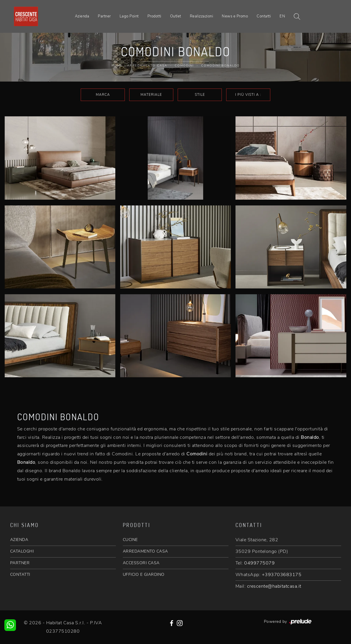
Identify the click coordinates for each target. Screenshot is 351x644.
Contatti (264, 16)
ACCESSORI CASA (141, 563)
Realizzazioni (202, 16)
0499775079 (259, 563)
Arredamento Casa (147, 66)
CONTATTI (20, 574)
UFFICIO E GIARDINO (144, 574)
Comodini (184, 66)
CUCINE (130, 540)
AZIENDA (19, 540)
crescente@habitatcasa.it (274, 586)
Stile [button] (200, 95)
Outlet (176, 16)
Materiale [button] (151, 95)
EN (282, 16)
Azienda (82, 16)
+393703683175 (282, 575)
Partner (104, 16)
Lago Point (129, 16)
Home (117, 66)
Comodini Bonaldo (221, 66)
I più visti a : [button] (248, 95)
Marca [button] (103, 95)
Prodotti (154, 16)
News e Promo (235, 16)
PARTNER (20, 563)
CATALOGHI (22, 551)
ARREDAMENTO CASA (145, 551)
